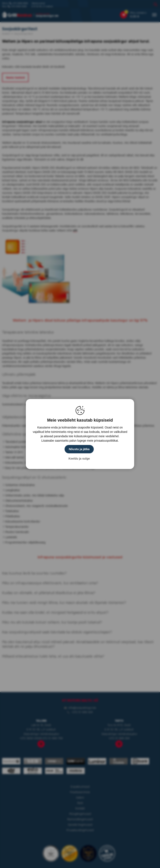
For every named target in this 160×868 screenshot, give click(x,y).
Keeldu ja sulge (79, 459)
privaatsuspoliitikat (106, 441)
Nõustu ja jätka (79, 449)
